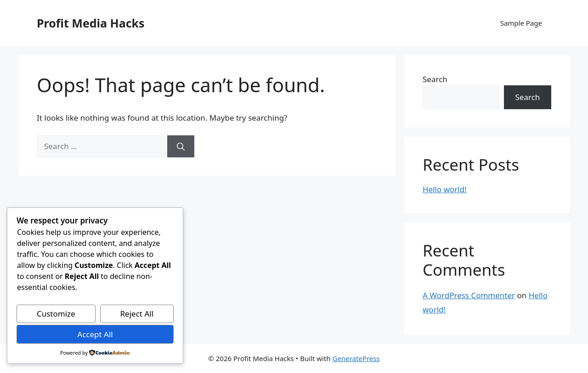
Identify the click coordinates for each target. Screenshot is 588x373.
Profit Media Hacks (91, 23)
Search (435, 79)
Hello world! (445, 189)
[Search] (181, 146)
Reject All (137, 314)
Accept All (95, 334)
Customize (56, 314)
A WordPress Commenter (469, 295)
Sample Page (521, 23)
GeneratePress (356, 358)
